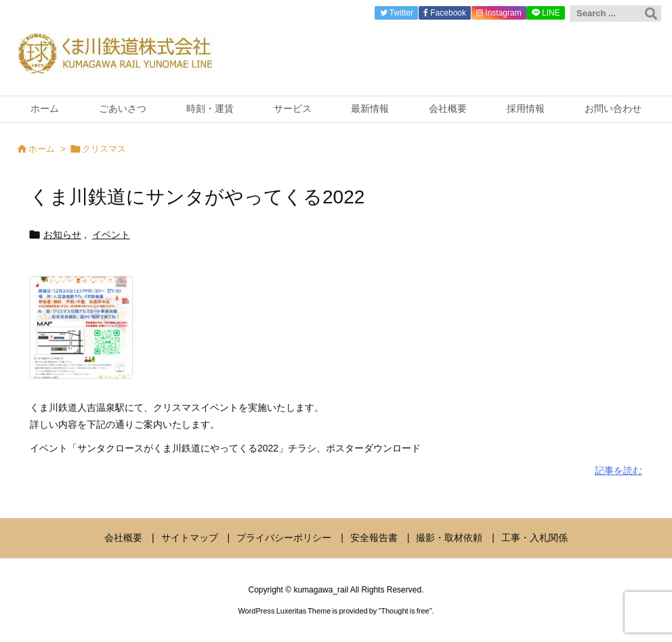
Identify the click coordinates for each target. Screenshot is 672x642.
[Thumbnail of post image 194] (81, 337)
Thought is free (405, 611)
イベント (111, 235)
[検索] (651, 14)
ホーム (42, 149)
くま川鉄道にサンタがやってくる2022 (197, 197)
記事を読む (618, 470)
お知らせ (62, 235)
